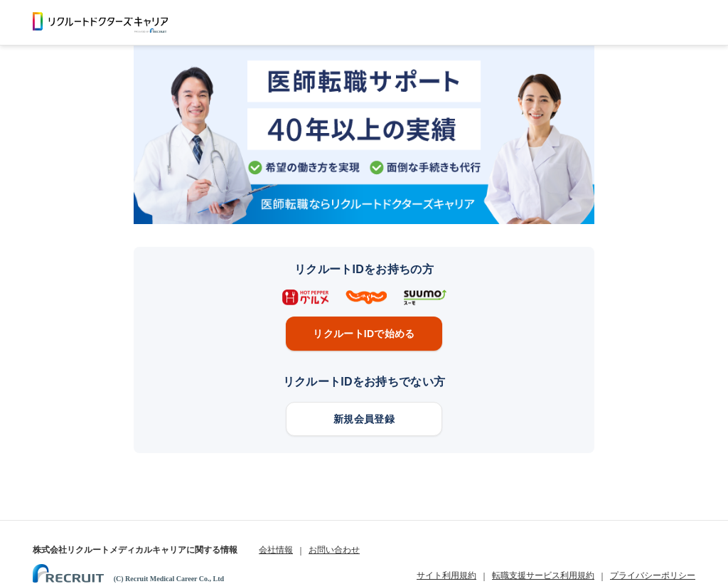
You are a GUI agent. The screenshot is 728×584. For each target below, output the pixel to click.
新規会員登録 (364, 419)
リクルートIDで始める (364, 334)
